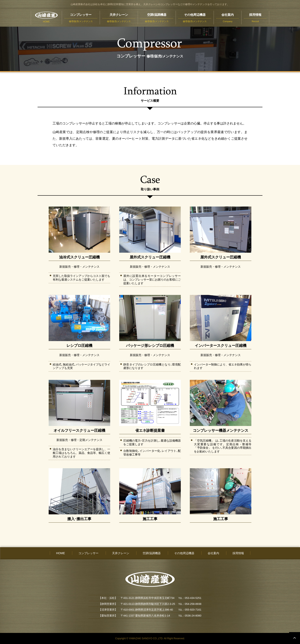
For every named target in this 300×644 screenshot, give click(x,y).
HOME (61, 553)
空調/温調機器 (152, 553)
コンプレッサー (88, 553)
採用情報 (238, 553)
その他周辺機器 (184, 553)
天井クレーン (121, 553)
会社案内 (213, 553)
